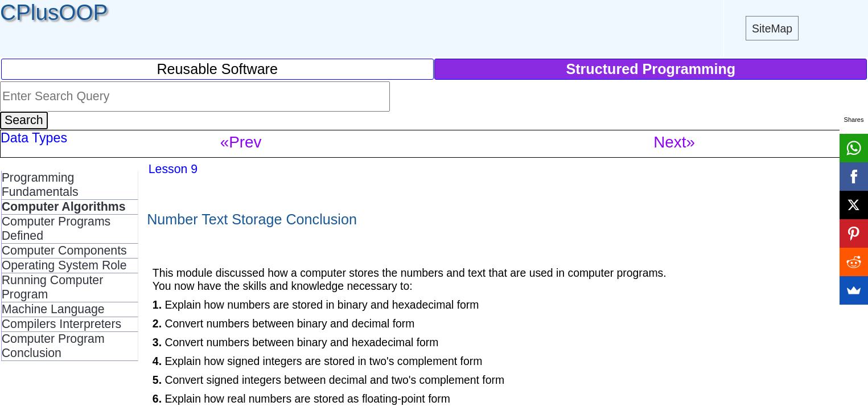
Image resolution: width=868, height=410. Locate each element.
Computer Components (64, 251)
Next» (674, 142)
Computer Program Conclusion (53, 346)
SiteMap (772, 28)
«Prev (241, 142)
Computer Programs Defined (56, 229)
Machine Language (53, 309)
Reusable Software (217, 69)
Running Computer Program (53, 287)
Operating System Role (64, 265)
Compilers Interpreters (62, 324)
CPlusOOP (54, 12)
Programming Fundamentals (40, 185)
